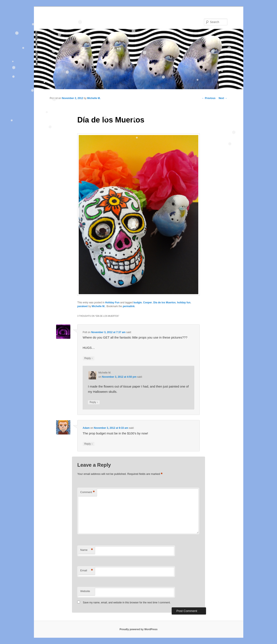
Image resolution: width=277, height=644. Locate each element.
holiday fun (184, 303)
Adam (86, 428)
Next (223, 98)
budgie (138, 303)
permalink (129, 306)
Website (85, 591)
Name (86, 550)
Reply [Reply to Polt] (89, 358)
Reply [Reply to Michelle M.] (94, 402)
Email (86, 571)
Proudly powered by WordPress (138, 629)
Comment (87, 492)
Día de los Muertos (164, 303)
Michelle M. (94, 98)
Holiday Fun (112, 303)
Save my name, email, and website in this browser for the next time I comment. (127, 603)
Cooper (148, 303)
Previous (209, 98)
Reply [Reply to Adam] (89, 444)
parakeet (82, 306)
